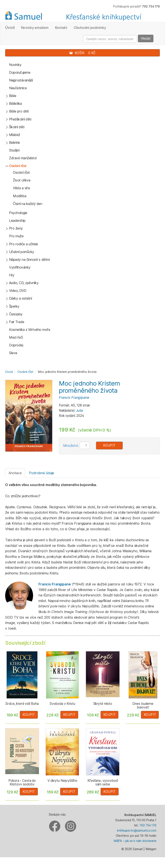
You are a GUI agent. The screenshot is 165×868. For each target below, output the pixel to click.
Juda (79, 411)
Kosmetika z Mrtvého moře (30, 330)
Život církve (22, 180)
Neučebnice (18, 88)
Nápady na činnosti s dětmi (29, 260)
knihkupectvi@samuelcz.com (137, 830)
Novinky (15, 65)
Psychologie (18, 213)
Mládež (15, 135)
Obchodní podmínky (90, 28)
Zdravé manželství (23, 158)
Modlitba (20, 196)
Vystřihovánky (20, 267)
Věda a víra (21, 188)
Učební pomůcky (22, 252)
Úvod (10, 27)
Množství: (71, 446)
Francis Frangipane (74, 397)
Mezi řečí (16, 337)
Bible (13, 96)
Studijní (14, 150)
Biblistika (15, 103)
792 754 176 (148, 825)
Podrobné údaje (42, 473)
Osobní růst (18, 166)
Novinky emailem (35, 28)
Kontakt (61, 28)
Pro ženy (16, 228)
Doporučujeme (20, 72)
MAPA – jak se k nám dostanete (135, 841)
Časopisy (16, 314)
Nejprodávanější (21, 80)
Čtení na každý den (27, 204)
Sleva (13, 353)
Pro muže (16, 236)
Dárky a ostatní (21, 298)
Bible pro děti (19, 111)
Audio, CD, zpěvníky (24, 283)
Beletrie (15, 142)
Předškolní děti (20, 119)
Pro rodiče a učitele (24, 244)
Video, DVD (18, 291)
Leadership (17, 221)
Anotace (15, 473)
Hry (12, 275)
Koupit (109, 445)
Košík (82, 53)
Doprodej (16, 345)
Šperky (14, 306)
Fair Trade (17, 322)
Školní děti (17, 127)
